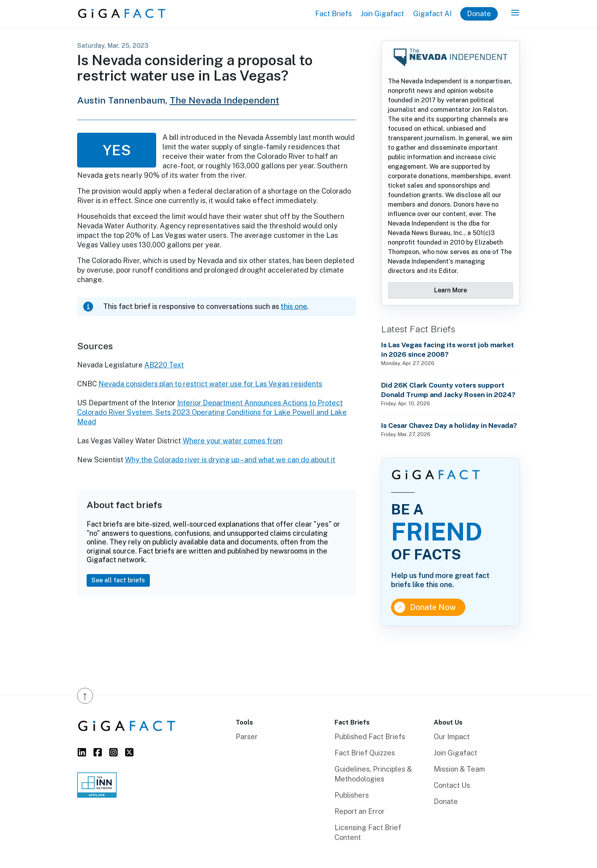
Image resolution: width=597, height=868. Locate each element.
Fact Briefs (333, 14)
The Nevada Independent (224, 100)
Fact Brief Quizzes (365, 753)
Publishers (352, 795)
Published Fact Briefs (370, 737)
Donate (479, 14)
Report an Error (360, 811)
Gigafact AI (432, 14)
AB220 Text (164, 365)
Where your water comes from (233, 441)
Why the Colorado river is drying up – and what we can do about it (230, 460)
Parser (247, 737)
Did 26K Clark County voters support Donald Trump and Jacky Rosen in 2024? (448, 390)
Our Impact (452, 737)
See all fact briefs (118, 580)
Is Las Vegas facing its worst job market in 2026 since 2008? (448, 349)
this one (294, 306)
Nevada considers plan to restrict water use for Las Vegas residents (210, 384)
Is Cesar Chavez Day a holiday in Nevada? (449, 425)
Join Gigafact (382, 14)
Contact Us (452, 785)
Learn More (451, 290)
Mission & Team (459, 769)
